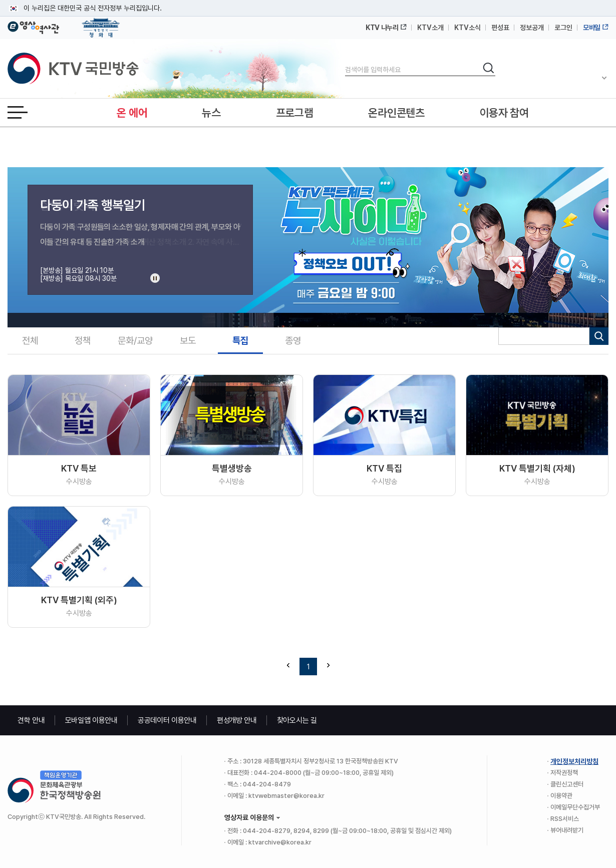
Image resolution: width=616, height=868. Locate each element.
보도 (188, 341)
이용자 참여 (504, 113)
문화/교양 (135, 341)
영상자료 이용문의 (249, 817)
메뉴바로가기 (0, 0)
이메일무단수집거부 (575, 807)
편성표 (500, 28)
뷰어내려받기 (567, 830)
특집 (240, 341)
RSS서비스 (565, 819)
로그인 (563, 28)
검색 (345, 61)
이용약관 (561, 796)
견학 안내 (31, 720)
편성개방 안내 (237, 720)
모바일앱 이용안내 (91, 720)
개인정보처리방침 (574, 761)
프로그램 (295, 113)
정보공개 (532, 28)
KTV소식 (468, 28)
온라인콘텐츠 (396, 113)
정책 (83, 341)
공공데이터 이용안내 (167, 720)
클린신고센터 (567, 784)
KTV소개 (430, 28)
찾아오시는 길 (297, 720)
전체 (30, 341)
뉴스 (211, 113)
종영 (293, 341)
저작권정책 (564, 773)
